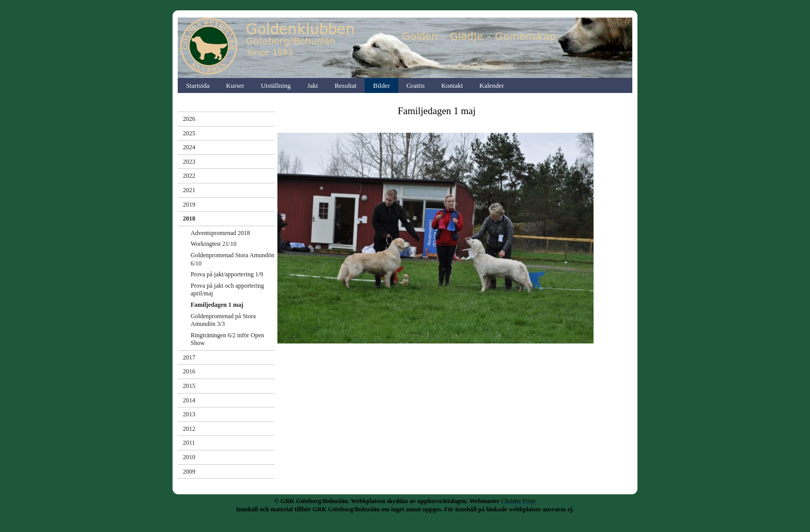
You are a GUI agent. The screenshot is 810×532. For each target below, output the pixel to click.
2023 (189, 162)
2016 (189, 371)
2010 (189, 457)
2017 (189, 357)
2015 (189, 386)
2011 (189, 443)
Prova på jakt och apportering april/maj (227, 290)
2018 (189, 218)
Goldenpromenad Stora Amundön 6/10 (232, 259)
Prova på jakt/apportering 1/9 (227, 274)
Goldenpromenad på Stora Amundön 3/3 (223, 320)
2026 (189, 119)
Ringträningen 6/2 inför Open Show (227, 339)
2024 (189, 147)
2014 (189, 400)
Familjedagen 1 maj (217, 305)
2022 (189, 176)
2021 (189, 190)
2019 (189, 205)
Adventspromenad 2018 (220, 233)
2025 (189, 133)
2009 (189, 472)
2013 (189, 414)
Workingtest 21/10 (214, 244)
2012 (189, 429)
